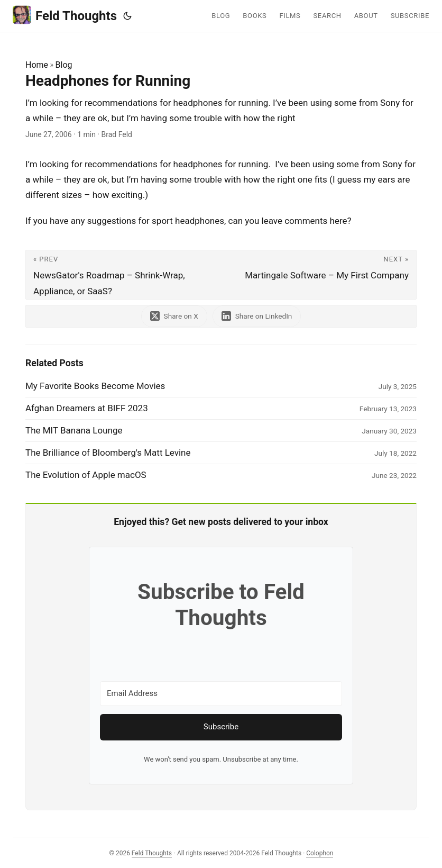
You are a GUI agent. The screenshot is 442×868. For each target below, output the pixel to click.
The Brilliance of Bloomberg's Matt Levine (108, 453)
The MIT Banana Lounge (74, 430)
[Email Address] (221, 694)
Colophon (320, 853)
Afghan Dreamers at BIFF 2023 (87, 408)
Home (37, 65)
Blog (64, 65)
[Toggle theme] (127, 16)
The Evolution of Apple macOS (86, 475)
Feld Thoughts (65, 15)
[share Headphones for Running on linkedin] (257, 316)
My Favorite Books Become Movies (95, 386)
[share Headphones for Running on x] (174, 316)
